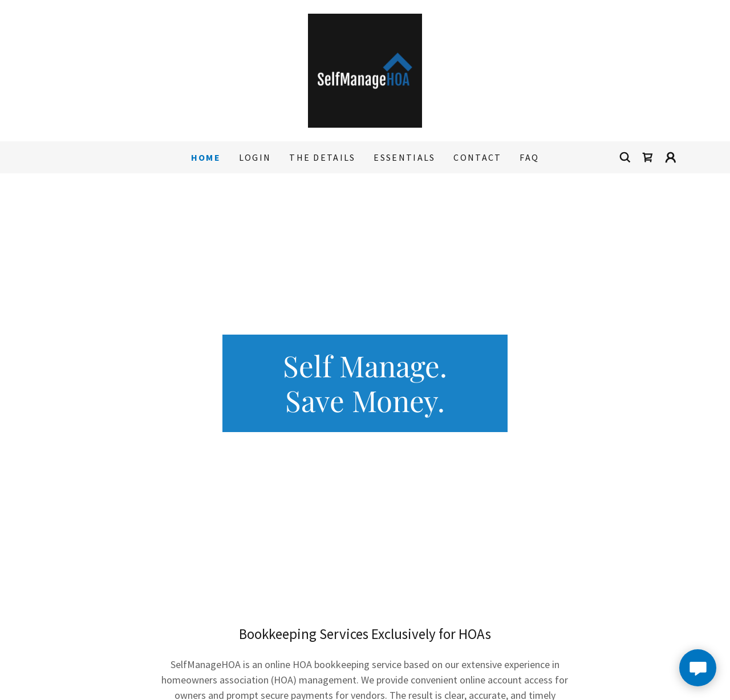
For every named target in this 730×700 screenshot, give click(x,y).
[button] (671, 157)
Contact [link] (477, 157)
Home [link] (206, 157)
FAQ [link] (529, 157)
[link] (365, 69)
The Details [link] (322, 157)
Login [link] (255, 157)
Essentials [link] (404, 157)
